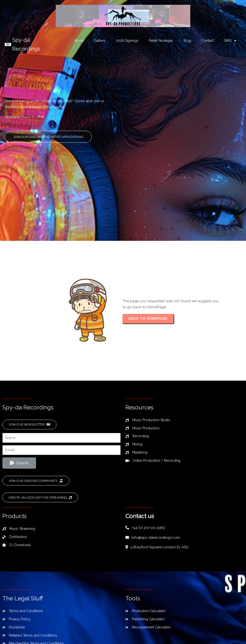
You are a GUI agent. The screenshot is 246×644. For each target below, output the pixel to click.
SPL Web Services (162, 625)
